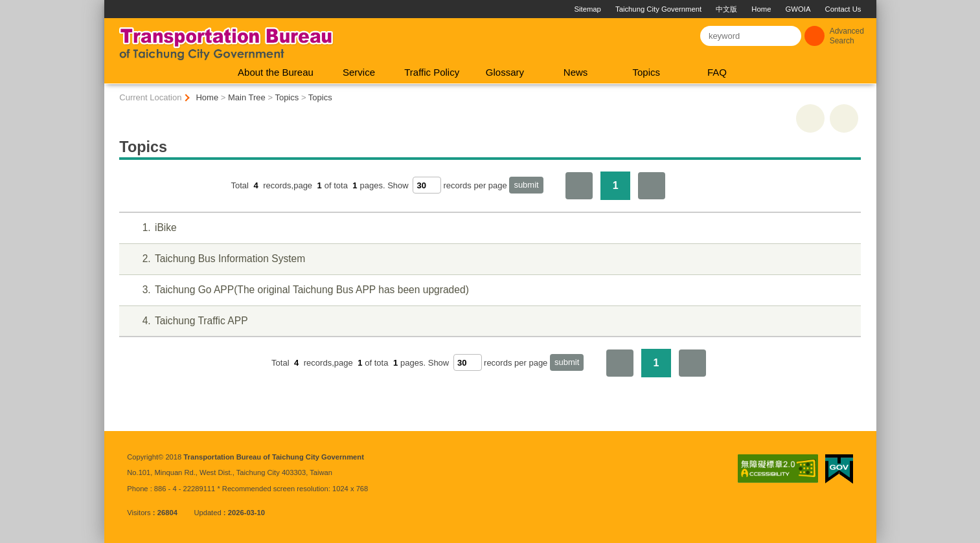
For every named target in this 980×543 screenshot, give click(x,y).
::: (110, 5)
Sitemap (587, 9)
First (579, 186)
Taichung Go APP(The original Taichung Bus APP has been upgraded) (298, 290)
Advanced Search (847, 36)
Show (398, 185)
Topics (646, 72)
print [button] (810, 118)
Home (761, 9)
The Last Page (652, 186)
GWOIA (798, 9)
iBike (151, 228)
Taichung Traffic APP (187, 321)
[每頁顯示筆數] (427, 185)
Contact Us (843, 9)
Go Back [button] (844, 118)
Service (359, 72)
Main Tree (247, 97)
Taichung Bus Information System (216, 259)
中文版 (726, 9)
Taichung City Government (658, 9)
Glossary (505, 72)
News (576, 72)
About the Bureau (276, 72)
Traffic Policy (432, 72)
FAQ (717, 72)
